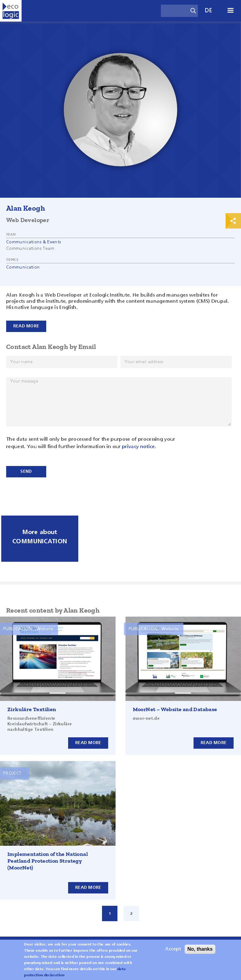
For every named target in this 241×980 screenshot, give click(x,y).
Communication (23, 267)
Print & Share (233, 221)
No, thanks (200, 952)
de (209, 11)
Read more (88, 743)
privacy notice (138, 447)
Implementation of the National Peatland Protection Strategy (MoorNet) (48, 861)
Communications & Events (33, 242)
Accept (173, 952)
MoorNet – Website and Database (175, 709)
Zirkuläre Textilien (32, 709)
